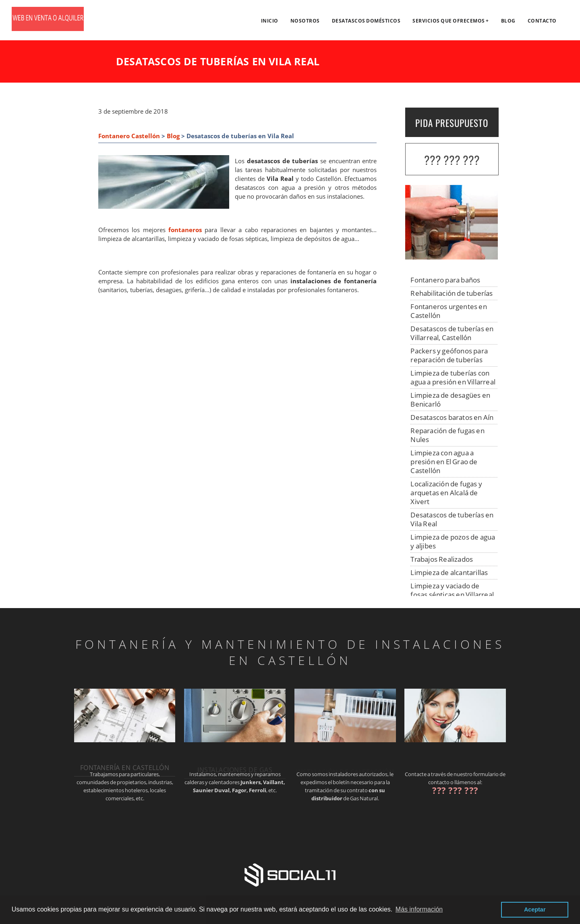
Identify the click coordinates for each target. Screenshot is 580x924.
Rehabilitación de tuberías (452, 293)
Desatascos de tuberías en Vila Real (452, 519)
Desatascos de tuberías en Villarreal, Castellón (452, 333)
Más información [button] (419, 909)
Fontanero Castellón (129, 136)
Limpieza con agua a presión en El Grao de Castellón (444, 462)
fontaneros (185, 230)
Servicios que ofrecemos (449, 21)
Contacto (542, 21)
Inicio (270, 21)
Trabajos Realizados (442, 559)
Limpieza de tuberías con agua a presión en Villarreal (453, 377)
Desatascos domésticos (366, 21)
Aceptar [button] (535, 909)
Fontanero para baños (445, 280)
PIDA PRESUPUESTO (452, 123)
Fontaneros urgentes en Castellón (448, 311)
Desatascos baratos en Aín (452, 417)
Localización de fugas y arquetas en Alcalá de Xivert (446, 493)
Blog (508, 21)
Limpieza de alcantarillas (449, 572)
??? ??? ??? (452, 160)
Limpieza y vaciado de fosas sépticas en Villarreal (452, 590)
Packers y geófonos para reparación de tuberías (449, 355)
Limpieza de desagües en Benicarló (450, 400)
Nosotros (305, 21)
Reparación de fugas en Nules (447, 435)
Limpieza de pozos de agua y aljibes (453, 541)
